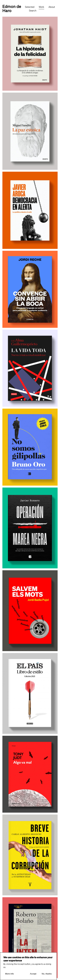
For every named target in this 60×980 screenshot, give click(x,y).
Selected (30, 7)
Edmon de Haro (12, 8)
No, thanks (47, 974)
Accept (33, 974)
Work (41, 7)
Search (33, 11)
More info (9, 974)
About (52, 7)
